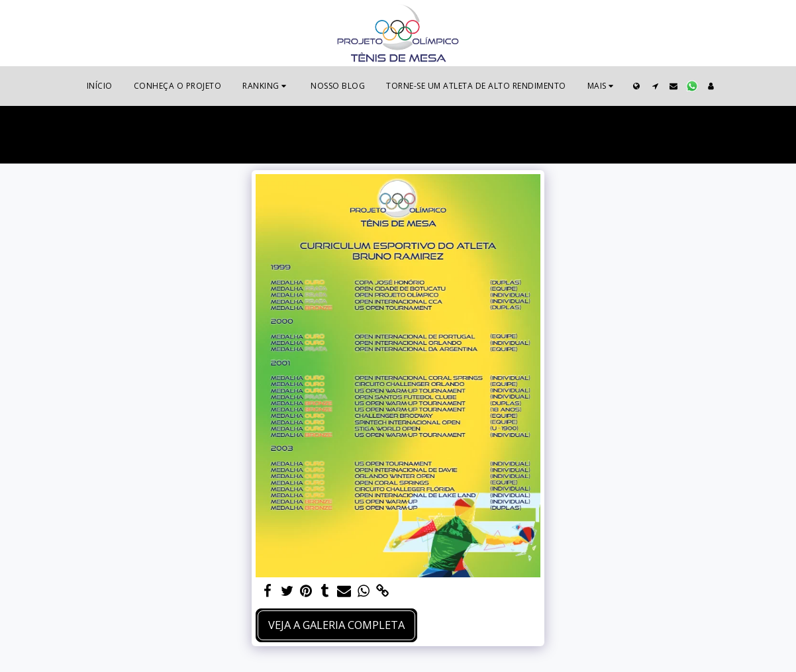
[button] (266, 86)
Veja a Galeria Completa (336, 625)
